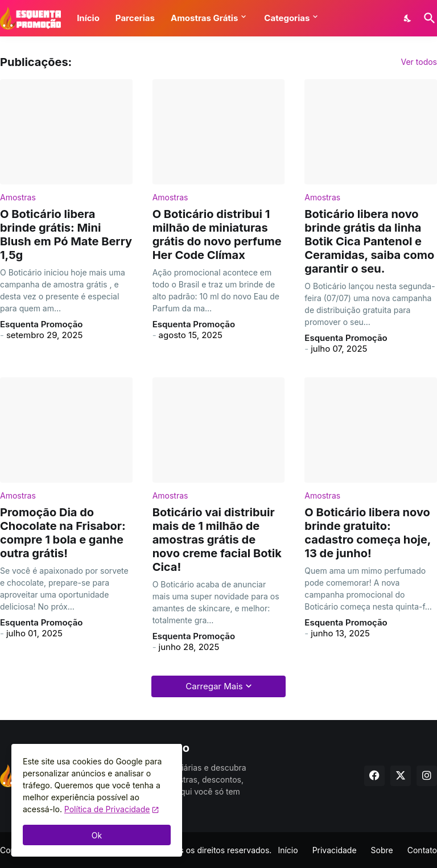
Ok (97, 835)
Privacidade (335, 850)
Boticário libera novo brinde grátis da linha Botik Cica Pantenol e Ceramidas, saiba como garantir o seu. (369, 241)
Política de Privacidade (107, 809)
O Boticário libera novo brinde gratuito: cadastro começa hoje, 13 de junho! (368, 533)
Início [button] (88, 18)
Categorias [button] (287, 18)
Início (288, 850)
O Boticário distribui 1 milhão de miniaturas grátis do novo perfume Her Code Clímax (217, 235)
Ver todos (419, 62)
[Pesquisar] (427, 18)
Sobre (382, 850)
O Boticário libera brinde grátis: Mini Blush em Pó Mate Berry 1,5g (66, 235)
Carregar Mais (214, 686)
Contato (422, 850)
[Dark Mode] (408, 18)
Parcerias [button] (135, 18)
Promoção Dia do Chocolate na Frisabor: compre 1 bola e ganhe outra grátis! (63, 533)
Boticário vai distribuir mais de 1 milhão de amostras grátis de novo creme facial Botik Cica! (217, 540)
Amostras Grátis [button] (204, 18)
